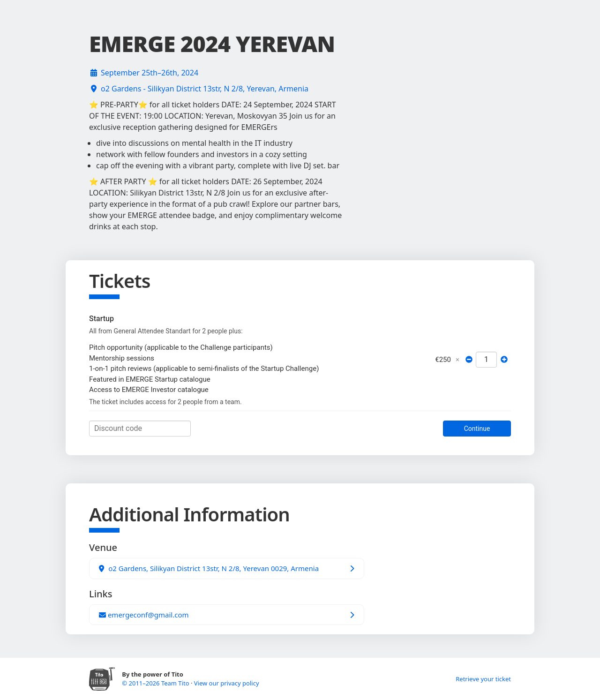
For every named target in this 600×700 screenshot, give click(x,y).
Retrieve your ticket (483, 679)
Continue (477, 429)
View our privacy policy (227, 683)
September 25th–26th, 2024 (150, 73)
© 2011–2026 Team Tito (156, 683)
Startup (101, 319)
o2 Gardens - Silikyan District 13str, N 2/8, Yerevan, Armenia (205, 89)
